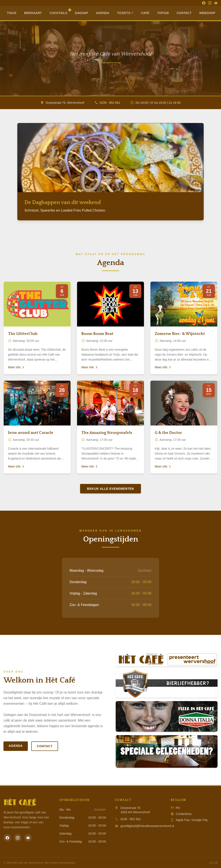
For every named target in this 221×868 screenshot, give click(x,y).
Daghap (81, 13)
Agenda (103, 13)
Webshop (207, 13)
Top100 (163, 13)
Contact (184, 13)
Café (145, 13)
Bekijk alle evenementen (110, 489)
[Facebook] (204, 3)
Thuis (12, 13)
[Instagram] (210, 3)
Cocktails (60, 12)
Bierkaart (33, 13)
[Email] (216, 3)
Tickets (125, 13)
